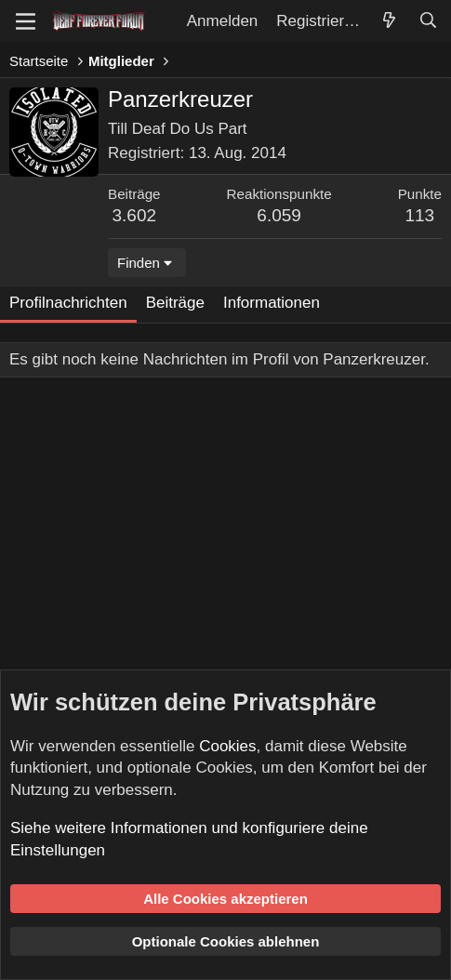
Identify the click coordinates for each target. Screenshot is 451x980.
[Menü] (26, 21)
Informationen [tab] (272, 303)
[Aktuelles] (389, 21)
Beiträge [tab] (175, 303)
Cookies (227, 746)
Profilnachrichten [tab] (68, 303)
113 (419, 215)
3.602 (135, 215)
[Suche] (428, 21)
